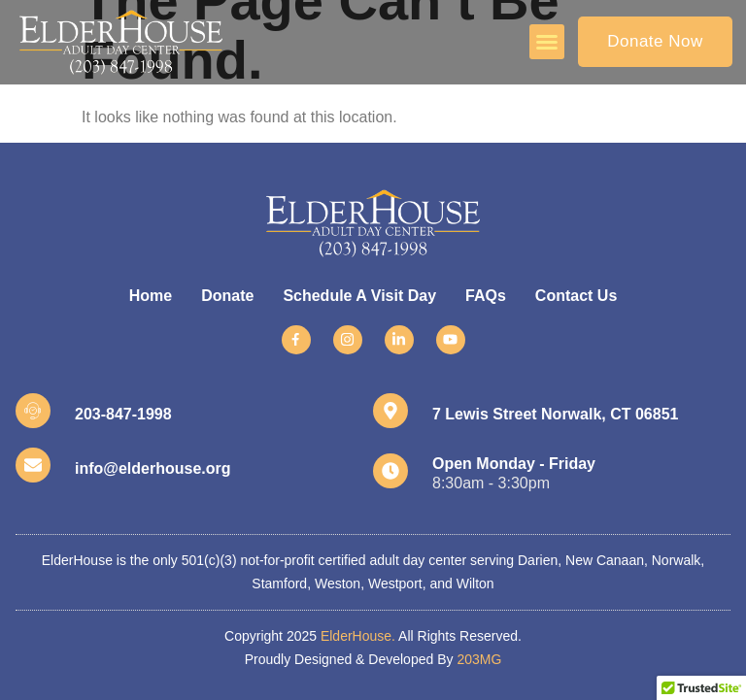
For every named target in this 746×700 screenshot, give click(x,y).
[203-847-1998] (33, 411)
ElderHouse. (358, 636)
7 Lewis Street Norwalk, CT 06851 (555, 414)
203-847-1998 (123, 414)
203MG (479, 659)
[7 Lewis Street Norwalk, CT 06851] (390, 411)
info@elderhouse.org (153, 468)
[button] (547, 42)
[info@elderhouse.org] (33, 465)
